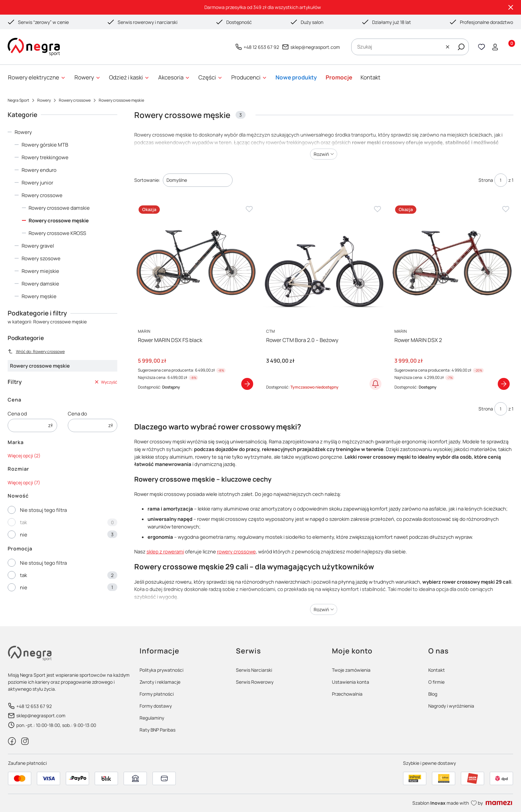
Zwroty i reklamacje (160, 682)
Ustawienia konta (351, 682)
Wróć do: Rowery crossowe (36, 351)
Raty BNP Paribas (157, 730)
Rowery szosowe (41, 258)
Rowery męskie (39, 296)
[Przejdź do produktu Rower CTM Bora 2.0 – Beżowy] (324, 262)
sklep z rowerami (165, 551)
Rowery (44, 100)
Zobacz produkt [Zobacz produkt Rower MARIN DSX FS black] (247, 384)
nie (24, 535)
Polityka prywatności (161, 670)
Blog (433, 694)
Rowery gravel (38, 246)
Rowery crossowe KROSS (57, 233)
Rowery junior (37, 183)
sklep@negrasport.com (315, 47)
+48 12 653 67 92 (261, 47)
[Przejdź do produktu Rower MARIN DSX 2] (452, 262)
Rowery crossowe (75, 100)
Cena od (17, 414)
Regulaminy (152, 718)
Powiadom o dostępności (375, 384)
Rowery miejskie (40, 271)
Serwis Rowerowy (255, 682)
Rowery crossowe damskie (59, 208)
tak (23, 522)
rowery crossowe (236, 551)
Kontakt (437, 670)
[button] (461, 47)
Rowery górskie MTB (45, 145)
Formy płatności (157, 694)
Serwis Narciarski (254, 670)
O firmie (436, 682)
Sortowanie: (147, 180)
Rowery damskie (40, 284)
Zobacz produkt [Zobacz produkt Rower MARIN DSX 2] (504, 384)
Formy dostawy (156, 706)
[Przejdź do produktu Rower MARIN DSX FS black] (195, 262)
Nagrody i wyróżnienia (451, 706)
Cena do (77, 414)
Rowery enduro (39, 170)
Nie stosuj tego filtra (43, 510)
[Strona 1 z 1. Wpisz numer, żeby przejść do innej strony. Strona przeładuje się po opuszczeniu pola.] (501, 180)
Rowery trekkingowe (45, 157)
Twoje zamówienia (351, 670)
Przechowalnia (347, 694)
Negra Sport (18, 100)
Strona (486, 180)
